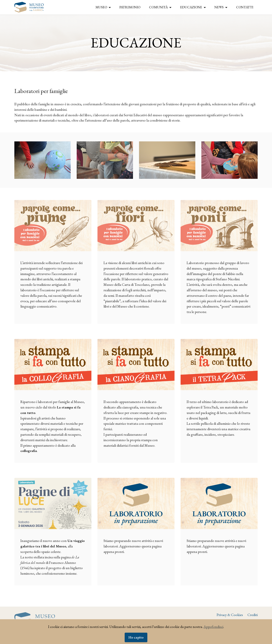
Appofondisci (213, 627)
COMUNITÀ (158, 7)
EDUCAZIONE (191, 7)
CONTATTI (245, 7)
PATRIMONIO (130, 7)
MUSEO (101, 7)
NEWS (219, 7)
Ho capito (136, 637)
